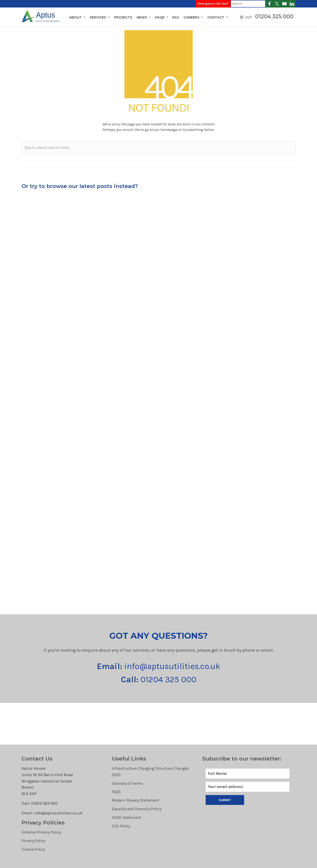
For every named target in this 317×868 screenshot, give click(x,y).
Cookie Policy (33, 849)
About (75, 17)
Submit (225, 800)
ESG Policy (121, 826)
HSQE (160, 17)
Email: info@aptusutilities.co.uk (52, 813)
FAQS (116, 792)
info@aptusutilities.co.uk (159, 666)
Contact (216, 17)
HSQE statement (127, 817)
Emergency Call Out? (213, 4)
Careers (192, 17)
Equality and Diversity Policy (137, 809)
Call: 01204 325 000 (40, 803)
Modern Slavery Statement (135, 800)
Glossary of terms (127, 783)
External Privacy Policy (41, 832)
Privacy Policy (33, 841)
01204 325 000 (274, 17)
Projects (123, 17)
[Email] (248, 787)
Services (98, 17)
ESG (176, 17)
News (142, 17)
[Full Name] (248, 774)
